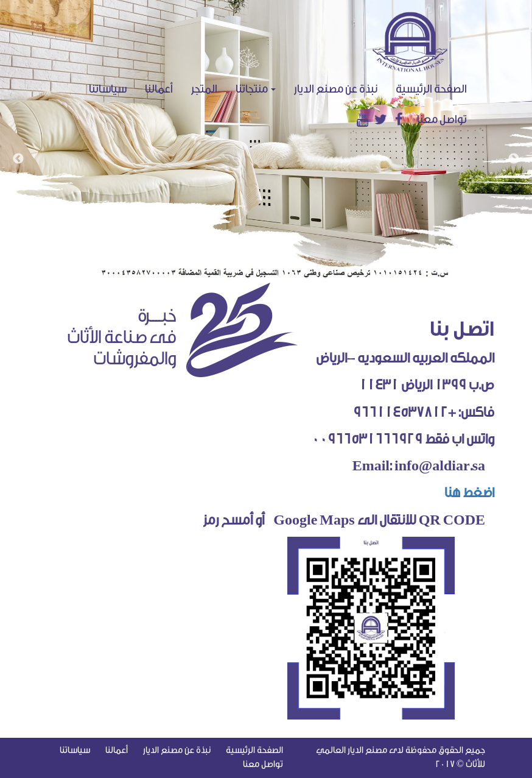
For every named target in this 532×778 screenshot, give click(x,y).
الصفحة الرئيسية (436, 89)
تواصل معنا (442, 119)
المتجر (204, 89)
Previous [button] (18, 159)
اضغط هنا (465, 493)
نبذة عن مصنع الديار (336, 89)
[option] (266, 140)
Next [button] (514, 159)
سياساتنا (108, 89)
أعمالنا (159, 89)
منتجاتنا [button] (256, 89)
